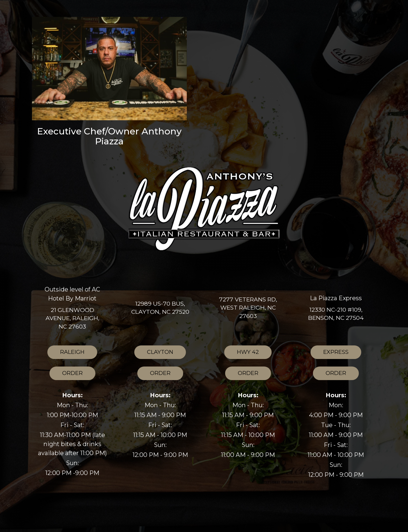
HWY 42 (242, 354)
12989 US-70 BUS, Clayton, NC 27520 (160, 308)
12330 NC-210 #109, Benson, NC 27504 (336, 314)
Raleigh (66, 354)
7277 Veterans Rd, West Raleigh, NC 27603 (248, 308)
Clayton (154, 354)
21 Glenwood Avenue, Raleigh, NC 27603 (72, 318)
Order (66, 375)
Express (330, 354)
